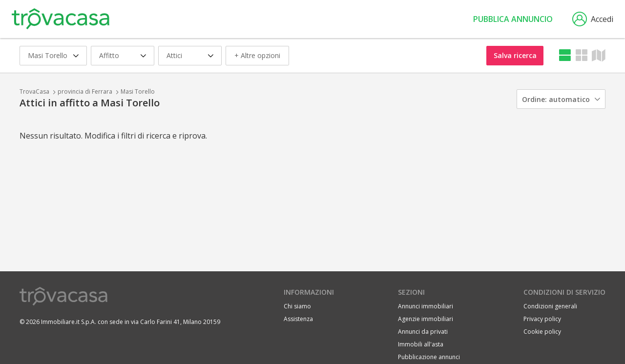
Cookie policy (542, 332)
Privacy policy (542, 319)
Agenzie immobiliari (426, 319)
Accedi (593, 19)
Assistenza (298, 319)
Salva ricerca (515, 55)
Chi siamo (297, 306)
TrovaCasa (34, 91)
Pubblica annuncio (513, 19)
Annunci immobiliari (426, 306)
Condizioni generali (550, 306)
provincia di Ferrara (85, 91)
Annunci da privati (423, 332)
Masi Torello (138, 91)
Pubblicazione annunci (429, 357)
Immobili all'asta (421, 344)
